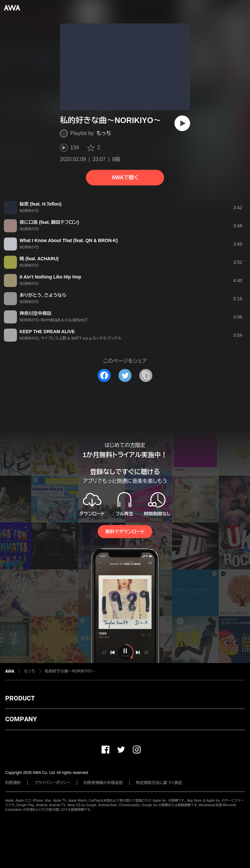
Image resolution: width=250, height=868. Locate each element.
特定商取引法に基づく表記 (159, 783)
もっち (104, 133)
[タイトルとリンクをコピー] (146, 375)
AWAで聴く (125, 177)
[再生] (182, 123)
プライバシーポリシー (52, 783)
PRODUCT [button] (20, 698)
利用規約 (13, 783)
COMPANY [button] (21, 719)
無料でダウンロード (125, 532)
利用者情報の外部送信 (103, 783)
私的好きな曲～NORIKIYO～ (70, 671)
